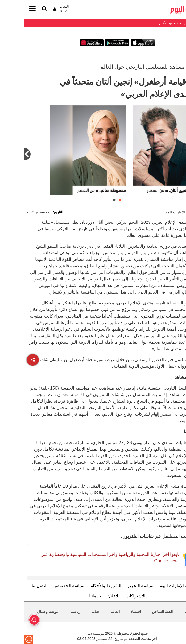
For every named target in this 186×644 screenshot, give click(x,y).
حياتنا (71, 612)
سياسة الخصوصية (44, 586)
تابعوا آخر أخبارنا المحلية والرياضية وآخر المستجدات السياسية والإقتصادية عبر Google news (86, 558)
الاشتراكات (111, 596)
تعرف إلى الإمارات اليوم (157, 586)
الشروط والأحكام (82, 586)
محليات (166, 612)
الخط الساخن (138, 612)
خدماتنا (71, 596)
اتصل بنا (15, 586)
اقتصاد (112, 612)
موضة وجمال (23, 612)
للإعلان (89, 596)
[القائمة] (20, 9)
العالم (91, 612)
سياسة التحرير (116, 586)
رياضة (51, 612)
